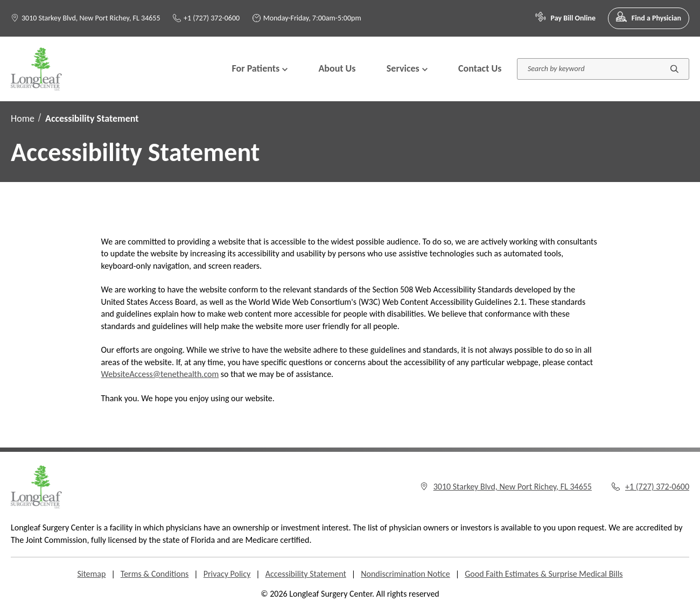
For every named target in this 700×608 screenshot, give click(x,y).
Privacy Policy (227, 574)
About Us (337, 68)
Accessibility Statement (306, 574)
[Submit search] (674, 69)
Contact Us (480, 68)
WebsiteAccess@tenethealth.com (160, 374)
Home (23, 118)
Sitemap (91, 574)
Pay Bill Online (565, 18)
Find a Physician (649, 18)
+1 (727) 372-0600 (206, 18)
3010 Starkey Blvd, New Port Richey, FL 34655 (91, 18)
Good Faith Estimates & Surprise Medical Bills (544, 574)
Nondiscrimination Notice (405, 574)
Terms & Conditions (155, 574)
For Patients (260, 68)
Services (407, 68)
